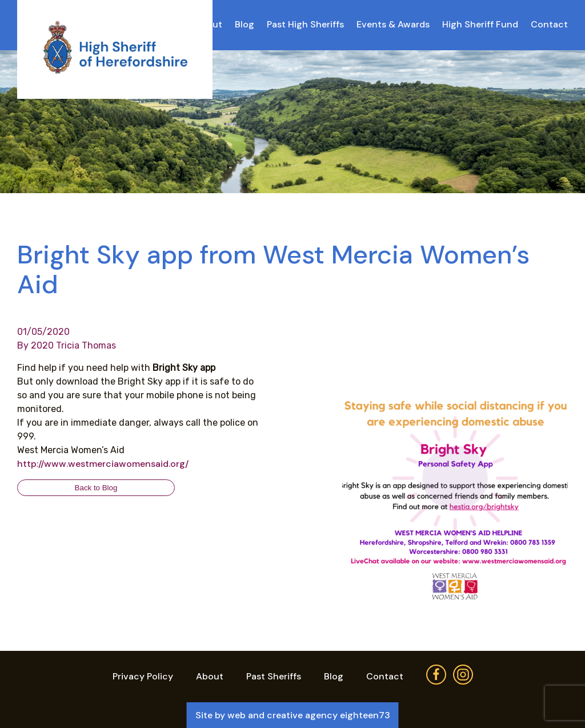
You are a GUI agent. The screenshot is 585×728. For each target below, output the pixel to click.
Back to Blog (96, 488)
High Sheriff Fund (480, 24)
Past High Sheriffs (305, 24)
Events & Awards (393, 24)
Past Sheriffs (274, 676)
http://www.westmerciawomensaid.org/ (103, 464)
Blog (245, 24)
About (210, 676)
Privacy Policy (143, 676)
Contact (549, 24)
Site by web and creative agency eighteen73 (293, 715)
